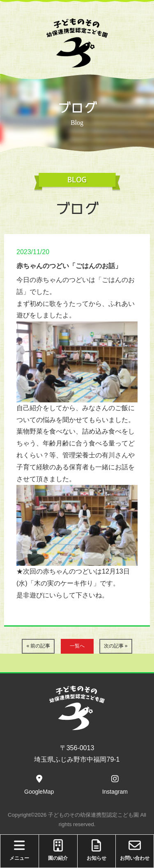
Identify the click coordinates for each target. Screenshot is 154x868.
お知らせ (97, 850)
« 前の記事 (38, 646)
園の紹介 (58, 850)
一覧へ (77, 646)
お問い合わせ (135, 850)
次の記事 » (116, 646)
